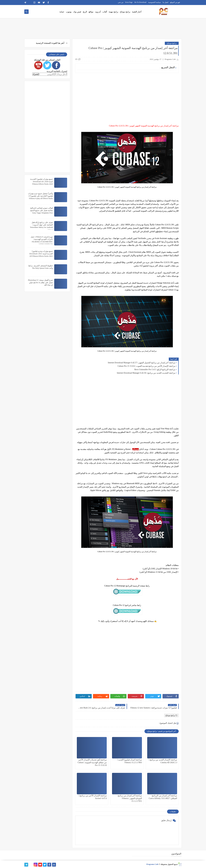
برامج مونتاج (125, 12)
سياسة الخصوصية (154, 2)
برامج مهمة (114, 12)
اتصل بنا (165, 2)
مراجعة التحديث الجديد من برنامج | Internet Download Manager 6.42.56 (146, 373)
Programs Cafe (152, 864)
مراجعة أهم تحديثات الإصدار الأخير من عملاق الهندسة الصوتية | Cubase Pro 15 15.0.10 (92, 762)
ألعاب (105, 12)
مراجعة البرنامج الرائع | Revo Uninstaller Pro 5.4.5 (155, 369)
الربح (85, 12)
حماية (62, 12)
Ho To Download (140, 2)
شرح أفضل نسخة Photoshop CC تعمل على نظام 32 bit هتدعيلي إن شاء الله (40, 282)
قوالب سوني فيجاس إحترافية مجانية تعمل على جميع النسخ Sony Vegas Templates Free (41, 210)
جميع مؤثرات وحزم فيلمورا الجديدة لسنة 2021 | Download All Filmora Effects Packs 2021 (41, 254)
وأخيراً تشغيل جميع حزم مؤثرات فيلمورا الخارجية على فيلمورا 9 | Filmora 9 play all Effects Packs (40, 196)
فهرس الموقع (175, 2)
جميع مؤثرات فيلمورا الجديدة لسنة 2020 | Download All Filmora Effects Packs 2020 (41, 181)
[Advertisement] (127, 95)
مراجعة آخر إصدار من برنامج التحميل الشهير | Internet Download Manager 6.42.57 (142, 363)
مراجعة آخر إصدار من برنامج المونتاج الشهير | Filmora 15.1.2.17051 (130, 798)
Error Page (129, 2)
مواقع (91, 12)
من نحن (121, 2)
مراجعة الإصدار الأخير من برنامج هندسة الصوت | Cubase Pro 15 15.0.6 (146, 366)
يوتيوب (69, 12)
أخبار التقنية (137, 12)
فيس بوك (77, 12)
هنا (59, 43)
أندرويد (98, 12)
